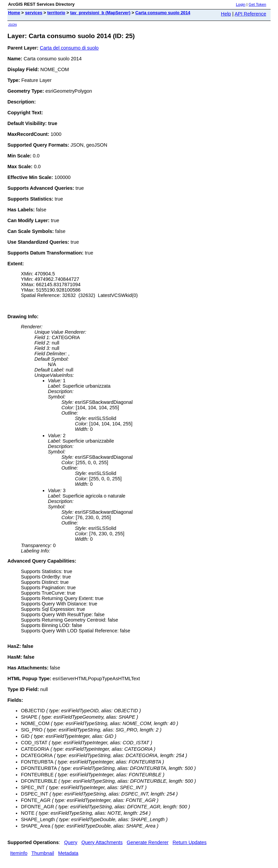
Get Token (257, 4)
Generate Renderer (148, 842)
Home (14, 13)
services (34, 13)
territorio (56, 13)
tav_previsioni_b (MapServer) (100, 13)
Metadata (68, 853)
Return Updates (190, 842)
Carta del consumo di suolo (69, 48)
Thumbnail (43, 853)
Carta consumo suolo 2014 (163, 13)
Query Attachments (102, 842)
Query (71, 842)
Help (226, 14)
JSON (12, 24)
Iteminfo (19, 853)
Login (241, 4)
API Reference (250, 14)
